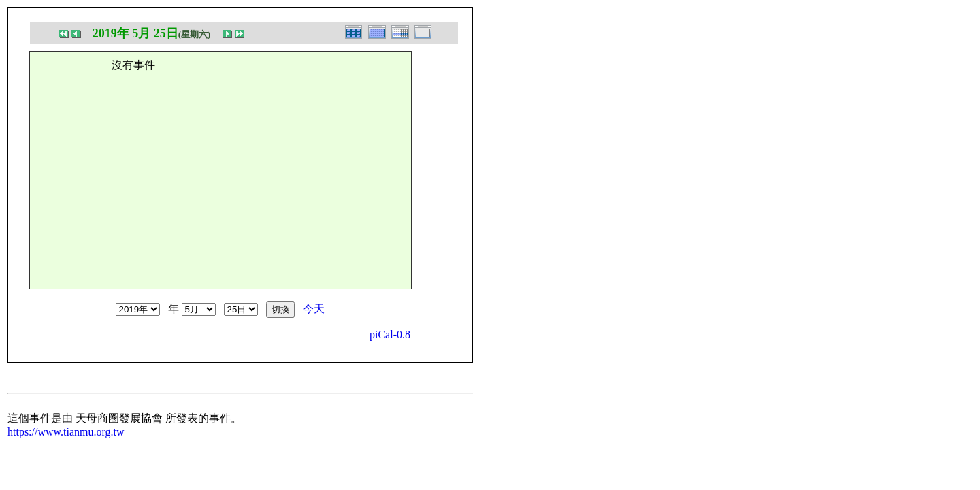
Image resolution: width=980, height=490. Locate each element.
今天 (314, 309)
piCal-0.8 (390, 334)
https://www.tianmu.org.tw (66, 432)
